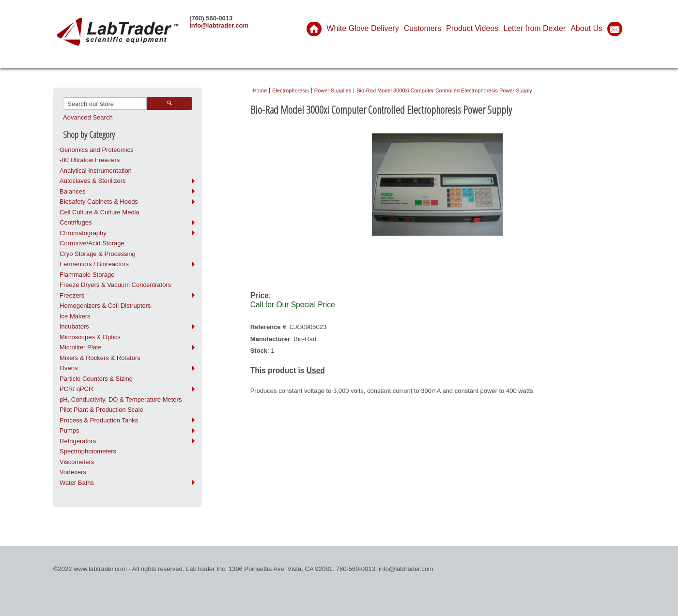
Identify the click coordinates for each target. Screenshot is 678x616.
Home (260, 90)
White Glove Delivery (362, 28)
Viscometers (77, 462)
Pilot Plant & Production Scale (101, 410)
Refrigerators (78, 441)
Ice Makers (75, 316)
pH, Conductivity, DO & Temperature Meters (121, 399)
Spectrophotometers (88, 451)
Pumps (69, 430)
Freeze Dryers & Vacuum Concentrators (115, 285)
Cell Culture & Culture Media (100, 212)
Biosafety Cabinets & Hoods (99, 202)
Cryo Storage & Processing (98, 254)
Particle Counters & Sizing (96, 379)
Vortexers (73, 472)
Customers (423, 28)
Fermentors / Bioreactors (94, 264)
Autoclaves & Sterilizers (93, 181)
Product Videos (472, 28)
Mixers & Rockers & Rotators (100, 358)
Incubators (74, 326)
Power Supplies (333, 90)
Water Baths (77, 483)
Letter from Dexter (534, 28)
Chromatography (83, 233)
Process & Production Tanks (99, 420)
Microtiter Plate (81, 347)
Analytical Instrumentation (96, 171)
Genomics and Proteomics (96, 150)
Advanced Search (88, 117)
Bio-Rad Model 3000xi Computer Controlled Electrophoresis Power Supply (444, 90)
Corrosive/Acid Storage (92, 243)
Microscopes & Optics (90, 337)
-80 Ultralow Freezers (90, 160)
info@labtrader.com (219, 25)
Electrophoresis (291, 90)
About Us (586, 28)
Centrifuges (76, 222)
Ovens (69, 368)
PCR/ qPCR (76, 389)
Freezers (72, 295)
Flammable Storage (87, 275)
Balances (72, 191)
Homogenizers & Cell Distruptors (105, 306)
